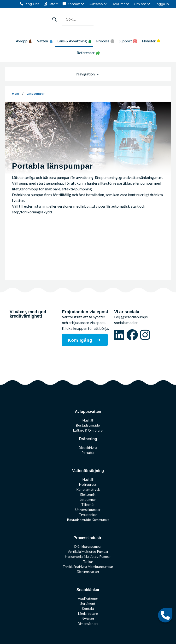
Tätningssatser (88, 572)
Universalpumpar (88, 510)
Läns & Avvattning (74, 41)
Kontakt (74, 4)
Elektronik (88, 494)
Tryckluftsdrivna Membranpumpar (88, 567)
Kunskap (96, 4)
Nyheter (149, 41)
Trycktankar (88, 515)
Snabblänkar (88, 590)
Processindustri (88, 538)
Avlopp (24, 41)
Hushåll (88, 420)
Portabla (88, 453)
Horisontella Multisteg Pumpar (88, 556)
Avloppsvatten (88, 412)
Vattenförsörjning (88, 471)
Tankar (88, 561)
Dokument (120, 4)
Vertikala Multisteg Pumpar (88, 551)
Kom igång (81, 340)
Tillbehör (88, 504)
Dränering (88, 439)
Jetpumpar (88, 499)
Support (125, 41)
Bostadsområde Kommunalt (88, 520)
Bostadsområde (88, 425)
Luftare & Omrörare (88, 430)
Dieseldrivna (88, 447)
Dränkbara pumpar (88, 546)
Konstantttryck (88, 489)
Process (103, 41)
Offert (53, 4)
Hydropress (88, 484)
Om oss (140, 4)
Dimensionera (88, 624)
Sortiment (88, 603)
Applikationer (88, 598)
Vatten (45, 41)
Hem (16, 94)
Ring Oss (32, 4)
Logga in (162, 4)
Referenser (86, 53)
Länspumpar (36, 94)
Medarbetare (88, 613)
